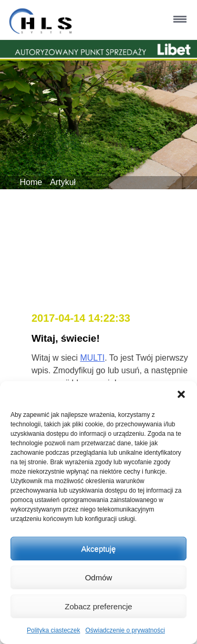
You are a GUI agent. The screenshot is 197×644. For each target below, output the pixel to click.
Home (31, 182)
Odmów (99, 577)
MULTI (92, 358)
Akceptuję (99, 549)
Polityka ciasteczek (53, 630)
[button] (181, 394)
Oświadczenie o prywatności (125, 630)
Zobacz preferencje (98, 606)
